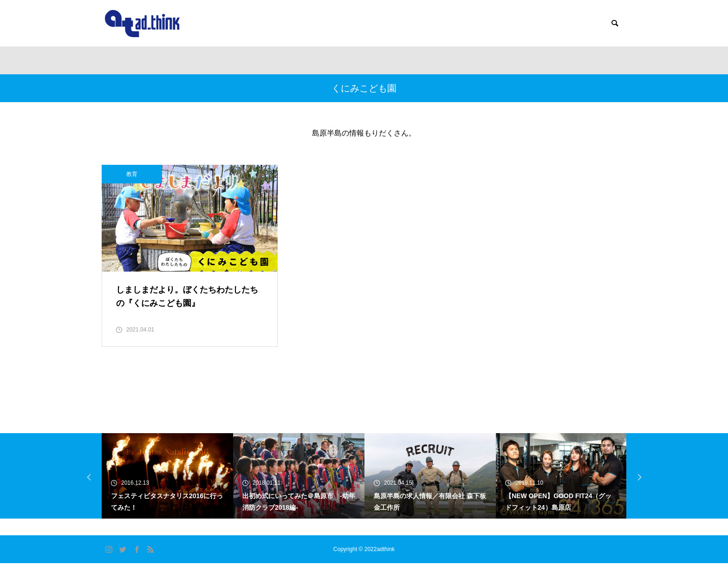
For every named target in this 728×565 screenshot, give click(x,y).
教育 (132, 174)
